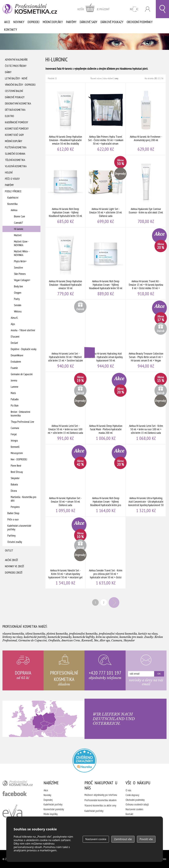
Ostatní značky (15, 542)
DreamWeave (17, 355)
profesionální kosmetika (19, 784)
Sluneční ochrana (15, 154)
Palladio (15, 399)
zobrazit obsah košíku (94, 9)
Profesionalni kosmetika (84, 760)
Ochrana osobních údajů (137, 804)
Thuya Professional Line (22, 422)
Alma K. (14, 318)
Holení (9, 172)
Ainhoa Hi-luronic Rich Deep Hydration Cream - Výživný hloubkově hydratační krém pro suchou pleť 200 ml (106, 480)
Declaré (14, 343)
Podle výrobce (13, 191)
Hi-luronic (19, 229)
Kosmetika (12, 204)
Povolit (146, 839)
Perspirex (15, 507)
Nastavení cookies (134, 809)
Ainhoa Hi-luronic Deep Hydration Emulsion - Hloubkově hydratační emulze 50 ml (66, 263)
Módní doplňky (53, 22)
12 (159, 78)
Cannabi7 (18, 223)
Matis (13, 393)
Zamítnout (123, 839)
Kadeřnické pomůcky (17, 122)
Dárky (8, 72)
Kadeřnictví (13, 198)
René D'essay (17, 472)
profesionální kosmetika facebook (15, 794)
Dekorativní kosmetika (18, 103)
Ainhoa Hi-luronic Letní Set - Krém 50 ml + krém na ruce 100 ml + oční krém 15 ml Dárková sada (146, 408)
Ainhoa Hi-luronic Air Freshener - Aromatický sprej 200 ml (146, 119)
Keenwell (15, 447)
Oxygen (18, 293)
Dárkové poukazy (112, 22)
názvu (99, 78)
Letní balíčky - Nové (16, 78)
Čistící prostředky (16, 66)
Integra (14, 441)
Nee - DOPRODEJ (19, 459)
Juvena (14, 380)
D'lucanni (15, 337)
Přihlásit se (148, 9)
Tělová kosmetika (15, 160)
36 (162, 78)
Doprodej (34, 22)
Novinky (19, 22)
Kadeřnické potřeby (53, 804)
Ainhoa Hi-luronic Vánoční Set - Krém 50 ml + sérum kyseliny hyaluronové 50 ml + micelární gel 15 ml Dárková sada (66, 553)
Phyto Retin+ (20, 261)
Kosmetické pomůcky (17, 129)
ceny (116, 78)
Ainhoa (14, 210)
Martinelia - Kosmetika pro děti (24, 499)
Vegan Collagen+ (22, 280)
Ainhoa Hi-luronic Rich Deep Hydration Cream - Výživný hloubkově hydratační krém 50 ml (106, 263)
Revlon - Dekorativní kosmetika (20, 414)
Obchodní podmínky (140, 22)
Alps (13, 324)
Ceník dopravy (132, 795)
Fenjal (14, 434)
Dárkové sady (88, 22)
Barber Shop (13, 513)
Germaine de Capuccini (22, 374)
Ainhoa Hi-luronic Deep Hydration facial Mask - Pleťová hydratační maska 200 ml (106, 408)
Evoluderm (16, 362)
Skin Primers (20, 274)
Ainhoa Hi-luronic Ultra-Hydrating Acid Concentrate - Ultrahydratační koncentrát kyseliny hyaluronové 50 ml (146, 480)
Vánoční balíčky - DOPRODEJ (20, 85)
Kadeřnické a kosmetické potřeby (19, 528)
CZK (134, 9)
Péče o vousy (12, 179)
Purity (17, 299)
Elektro (9, 116)
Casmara (15, 428)
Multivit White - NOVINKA (22, 253)
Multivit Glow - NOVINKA (21, 243)
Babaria (14, 484)
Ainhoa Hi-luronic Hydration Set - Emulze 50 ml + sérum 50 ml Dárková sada (66, 480)
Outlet (9, 550)
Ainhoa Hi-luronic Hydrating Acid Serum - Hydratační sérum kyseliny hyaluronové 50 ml (106, 336)
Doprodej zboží (14, 573)
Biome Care (20, 216)
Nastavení (96, 839)
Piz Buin (15, 406)
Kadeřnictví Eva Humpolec (12, 815)
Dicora (14, 491)
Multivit (18, 235)
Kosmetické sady (14, 135)
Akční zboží (11, 560)
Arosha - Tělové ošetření (23, 330)
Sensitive (18, 268)
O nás (128, 790)
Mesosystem (17, 453)
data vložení (108, 78)
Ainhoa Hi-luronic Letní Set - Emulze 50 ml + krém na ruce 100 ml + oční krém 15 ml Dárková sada (66, 408)
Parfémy (71, 22)
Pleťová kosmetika (16, 147)
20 (155, 78)
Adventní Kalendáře (16, 60)
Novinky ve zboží (14, 566)
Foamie (14, 368)
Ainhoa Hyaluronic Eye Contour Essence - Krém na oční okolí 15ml (146, 191)
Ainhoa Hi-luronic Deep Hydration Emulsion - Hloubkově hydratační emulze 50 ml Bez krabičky (66, 119)
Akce (7, 22)
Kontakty (11, 30)
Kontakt (129, 814)
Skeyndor (15, 478)
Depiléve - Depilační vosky (24, 349)
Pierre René (16, 466)
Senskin (18, 305)
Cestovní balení (14, 91)
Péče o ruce (13, 519)
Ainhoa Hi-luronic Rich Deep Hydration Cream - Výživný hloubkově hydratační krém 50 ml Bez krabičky (66, 191)
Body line (18, 286)
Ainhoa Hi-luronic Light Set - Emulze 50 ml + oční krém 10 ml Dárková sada (106, 191)
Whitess (18, 311)
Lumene (15, 387)
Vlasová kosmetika (16, 166)
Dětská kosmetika (15, 110)
